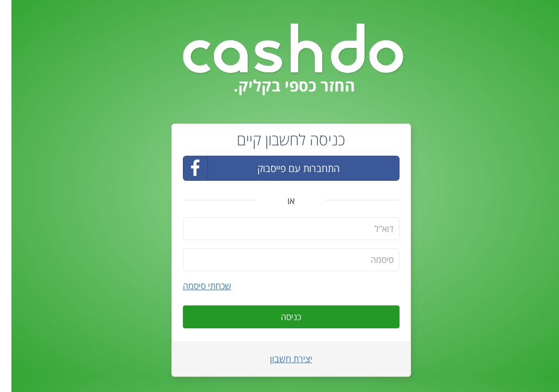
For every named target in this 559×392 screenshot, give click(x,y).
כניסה (279, 317)
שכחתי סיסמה (196, 286)
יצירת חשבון (280, 359)
